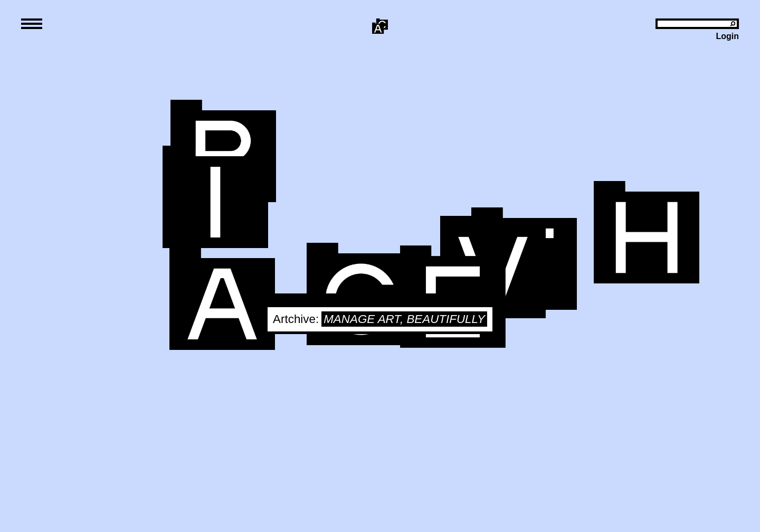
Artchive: (296, 319)
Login (727, 36)
